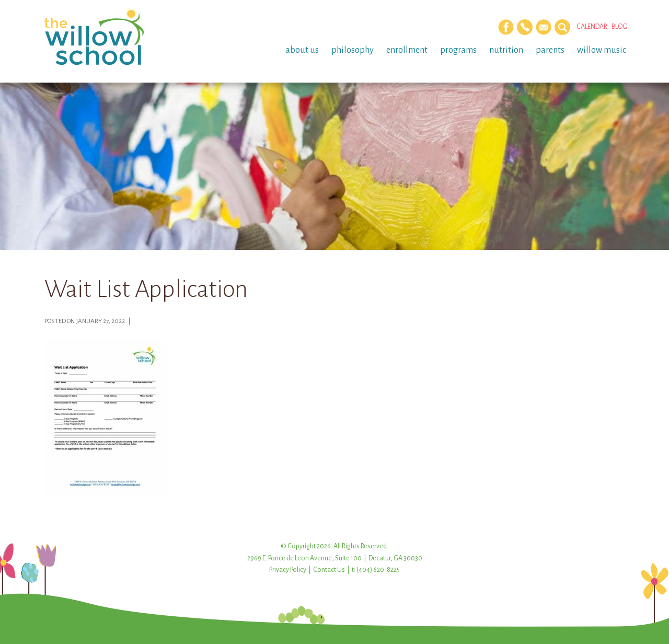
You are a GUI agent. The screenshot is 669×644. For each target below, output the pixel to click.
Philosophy (353, 50)
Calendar (592, 27)
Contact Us (329, 570)
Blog (619, 27)
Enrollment (407, 50)
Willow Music (602, 50)
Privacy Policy (288, 570)
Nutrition (506, 50)
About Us (302, 50)
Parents (550, 50)
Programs (458, 50)
